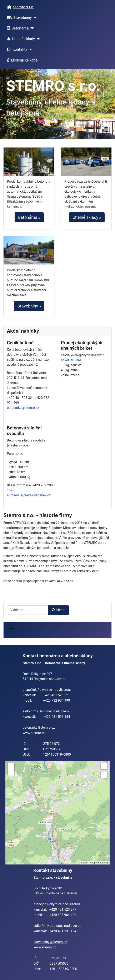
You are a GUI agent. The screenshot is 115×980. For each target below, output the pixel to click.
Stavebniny (19, 18)
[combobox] (28, 610)
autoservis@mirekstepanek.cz (29, 495)
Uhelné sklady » (87, 217)
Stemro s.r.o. (20, 7)
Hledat (59, 610)
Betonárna (17, 28)
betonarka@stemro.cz (23, 408)
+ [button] (11, 766)
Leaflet (85, 863)
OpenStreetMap (100, 863)
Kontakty (16, 50)
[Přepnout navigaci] (11, 630)
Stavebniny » (29, 306)
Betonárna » (29, 217)
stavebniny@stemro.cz (50, 942)
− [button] (11, 772)
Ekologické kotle (22, 60)
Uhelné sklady (20, 39)
